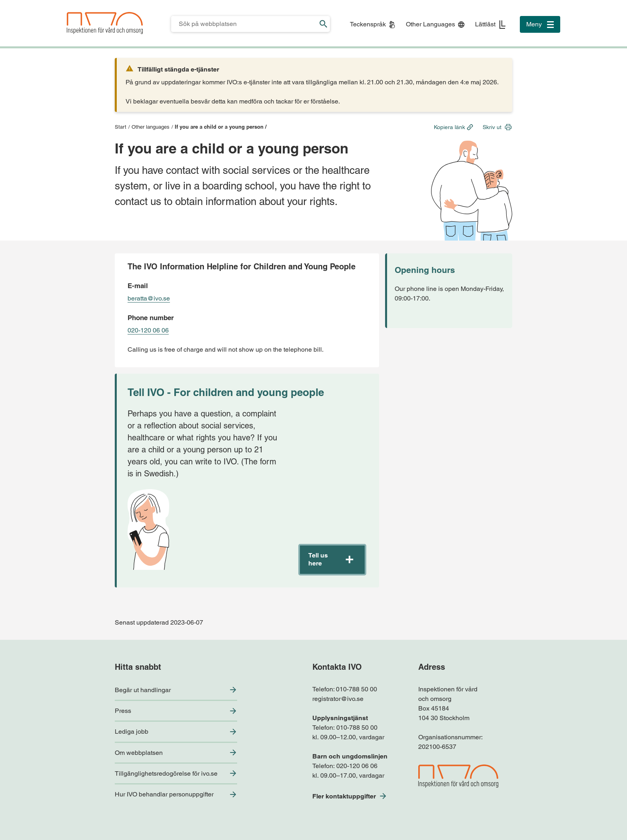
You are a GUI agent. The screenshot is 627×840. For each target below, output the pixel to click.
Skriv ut (492, 127)
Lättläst (485, 24)
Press (123, 711)
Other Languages (430, 24)
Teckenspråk (368, 24)
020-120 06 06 (148, 330)
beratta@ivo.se (149, 298)
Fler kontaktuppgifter (344, 796)
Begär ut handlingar (143, 690)
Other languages (151, 127)
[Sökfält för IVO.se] (244, 24)
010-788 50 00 (356, 689)
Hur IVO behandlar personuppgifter (164, 794)
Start (121, 127)
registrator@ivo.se (338, 699)
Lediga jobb (132, 732)
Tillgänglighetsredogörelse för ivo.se (166, 773)
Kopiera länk (449, 127)
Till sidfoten (9, 0)
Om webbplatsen (139, 753)
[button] (332, 560)
